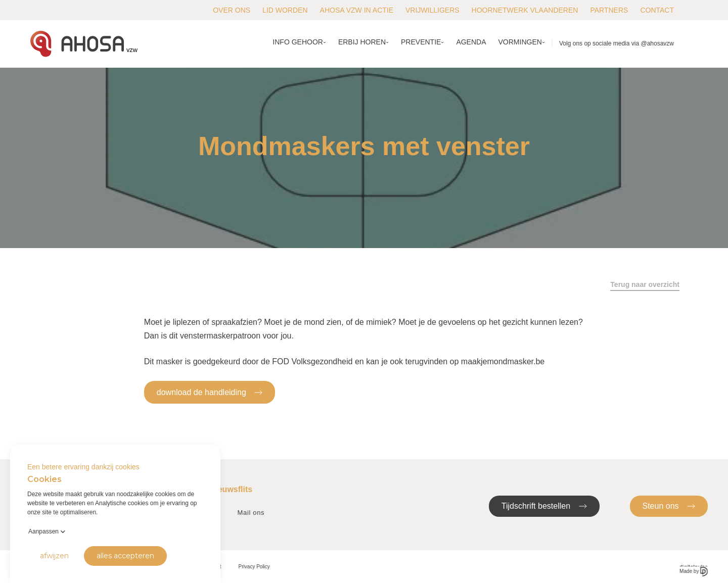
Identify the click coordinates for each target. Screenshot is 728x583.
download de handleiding (210, 392)
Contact (657, 10)
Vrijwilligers (433, 10)
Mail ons (251, 513)
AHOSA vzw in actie (357, 10)
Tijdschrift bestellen (544, 505)
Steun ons (669, 505)
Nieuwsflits (231, 489)
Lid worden (285, 10)
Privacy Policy (254, 567)
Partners (609, 10)
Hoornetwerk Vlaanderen (525, 10)
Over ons (232, 10)
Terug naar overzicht (645, 284)
